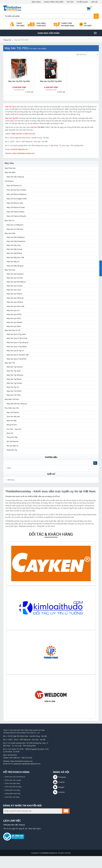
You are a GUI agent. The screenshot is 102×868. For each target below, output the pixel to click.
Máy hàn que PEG (14, 318)
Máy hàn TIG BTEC (14, 391)
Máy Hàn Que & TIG (12, 330)
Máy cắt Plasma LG (14, 186)
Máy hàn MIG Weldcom (16, 237)
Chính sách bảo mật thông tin (15, 777)
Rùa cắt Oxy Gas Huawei (16, 190)
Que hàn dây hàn (13, 417)
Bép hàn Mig (11, 420)
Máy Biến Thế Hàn (12, 399)
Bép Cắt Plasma (13, 412)
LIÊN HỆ (94, 2)
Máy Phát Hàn (10, 168)
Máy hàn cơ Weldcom (15, 225)
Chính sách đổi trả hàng (13, 787)
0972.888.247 (15, 758)
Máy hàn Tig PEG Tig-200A (51, 81)
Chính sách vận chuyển (13, 780)
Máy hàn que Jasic (14, 290)
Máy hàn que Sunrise (15, 278)
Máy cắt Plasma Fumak (16, 207)
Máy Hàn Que (10, 270)
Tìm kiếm (96, 16)
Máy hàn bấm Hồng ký (15, 177)
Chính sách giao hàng (12, 783)
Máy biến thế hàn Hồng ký (17, 404)
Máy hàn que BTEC (14, 314)
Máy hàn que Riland (14, 294)
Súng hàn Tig (12, 450)
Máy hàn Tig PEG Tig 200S (19, 81)
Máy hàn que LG (13, 310)
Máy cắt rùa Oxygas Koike (17, 199)
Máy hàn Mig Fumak (14, 249)
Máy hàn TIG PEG (21, 40)
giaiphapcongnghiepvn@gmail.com (27, 764)
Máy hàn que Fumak (15, 286)
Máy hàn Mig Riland (14, 253)
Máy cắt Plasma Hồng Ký (16, 216)
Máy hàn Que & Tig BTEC (17, 359)
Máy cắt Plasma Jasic (15, 203)
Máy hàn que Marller (15, 322)
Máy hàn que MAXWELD (16, 282)
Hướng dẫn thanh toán (13, 793)
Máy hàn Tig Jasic (14, 371)
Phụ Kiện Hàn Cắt (12, 408)
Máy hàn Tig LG (13, 387)
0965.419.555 (17, 134)
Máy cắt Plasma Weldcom (17, 194)
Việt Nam (9, 480)
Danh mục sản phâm (67, 33)
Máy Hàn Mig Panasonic (16, 241)
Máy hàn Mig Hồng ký (15, 266)
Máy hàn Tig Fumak (14, 383)
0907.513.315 (30, 134)
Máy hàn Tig (10, 107)
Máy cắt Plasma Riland (15, 212)
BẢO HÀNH (36, 2)
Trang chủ (7, 40)
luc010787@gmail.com (19, 149)
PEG (8, 468)
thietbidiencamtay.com (49, 853)
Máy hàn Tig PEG (12, 118)
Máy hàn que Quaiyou (15, 274)
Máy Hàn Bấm (10, 172)
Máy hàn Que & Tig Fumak (17, 338)
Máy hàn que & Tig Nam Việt (18, 355)
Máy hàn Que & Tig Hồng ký (17, 342)
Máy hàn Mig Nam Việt (15, 257)
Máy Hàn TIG (10, 363)
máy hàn (34, 127)
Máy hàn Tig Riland (14, 379)
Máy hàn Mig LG (13, 262)
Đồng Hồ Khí (12, 425)
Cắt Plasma (9, 181)
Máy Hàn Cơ (9, 220)
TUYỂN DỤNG (82, 2)
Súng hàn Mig (12, 437)
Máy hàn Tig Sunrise (15, 367)
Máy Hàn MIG (10, 233)
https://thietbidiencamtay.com (23, 153)
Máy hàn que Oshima (15, 302)
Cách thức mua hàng (12, 797)
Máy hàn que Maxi (14, 326)
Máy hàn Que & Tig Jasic (16, 334)
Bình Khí (10, 433)
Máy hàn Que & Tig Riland (17, 347)
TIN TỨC (70, 2)
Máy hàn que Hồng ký (15, 298)
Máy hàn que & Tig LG (15, 351)
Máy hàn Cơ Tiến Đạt (15, 229)
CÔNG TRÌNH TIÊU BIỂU (54, 2)
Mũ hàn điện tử (12, 446)
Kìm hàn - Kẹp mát (14, 429)
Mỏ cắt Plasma (12, 441)
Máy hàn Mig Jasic (14, 245)
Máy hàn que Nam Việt (15, 306)
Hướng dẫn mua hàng (12, 790)
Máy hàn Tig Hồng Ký (15, 375)
